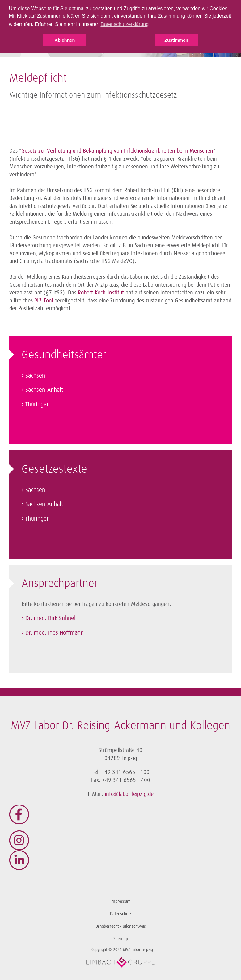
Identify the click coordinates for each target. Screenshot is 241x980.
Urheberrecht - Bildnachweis (121, 926)
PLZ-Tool (44, 301)
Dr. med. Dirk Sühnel (51, 618)
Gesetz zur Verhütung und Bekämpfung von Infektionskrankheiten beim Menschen (117, 151)
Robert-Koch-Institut (102, 293)
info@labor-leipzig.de (129, 794)
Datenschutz (121, 914)
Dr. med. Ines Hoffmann (55, 633)
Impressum (120, 901)
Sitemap (121, 939)
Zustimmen (176, 40)
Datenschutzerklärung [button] (125, 24)
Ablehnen (65, 40)
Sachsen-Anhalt (44, 390)
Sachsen (35, 376)
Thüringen (38, 404)
